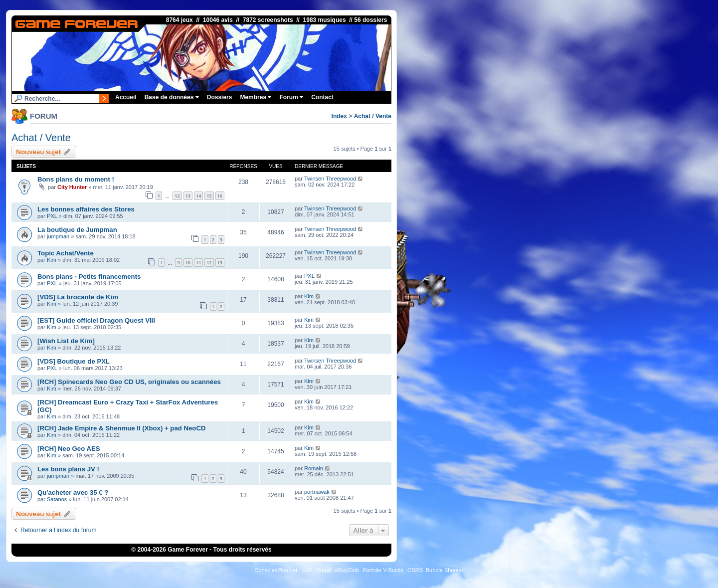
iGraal (323, 570)
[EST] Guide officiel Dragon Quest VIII (96, 320)
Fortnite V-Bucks (383, 570)
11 (198, 263)
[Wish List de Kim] (66, 341)
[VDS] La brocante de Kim (78, 297)
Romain (314, 468)
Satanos (57, 499)
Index (339, 116)
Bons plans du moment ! (76, 179)
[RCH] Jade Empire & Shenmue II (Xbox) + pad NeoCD (121, 428)
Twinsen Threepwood (330, 179)
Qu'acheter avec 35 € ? (73, 492)
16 (220, 196)
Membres (256, 97)
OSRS (415, 570)
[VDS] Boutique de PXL (74, 361)
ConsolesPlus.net (276, 570)
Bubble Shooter (445, 570)
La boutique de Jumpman (77, 230)
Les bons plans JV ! (68, 469)
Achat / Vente (373, 116)
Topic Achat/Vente (66, 253)
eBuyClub (347, 570)
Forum (291, 97)
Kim (52, 260)
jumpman (58, 236)
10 (188, 263)
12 (177, 196)
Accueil (126, 97)
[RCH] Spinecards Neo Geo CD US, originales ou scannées (129, 382)
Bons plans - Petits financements (89, 277)
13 (188, 196)
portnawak (317, 492)
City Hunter (72, 187)
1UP (306, 570)
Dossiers (220, 97)
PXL (52, 216)
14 (198, 196)
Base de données (172, 97)
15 (209, 196)
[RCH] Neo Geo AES (69, 449)
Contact (322, 97)
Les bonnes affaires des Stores (86, 209)
